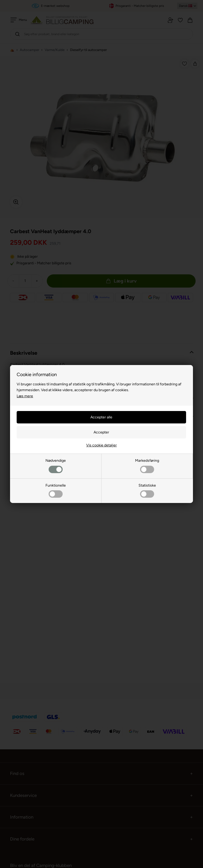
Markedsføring (147, 466)
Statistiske (147, 490)
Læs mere (25, 396)
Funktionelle (56, 490)
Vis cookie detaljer (101, 445)
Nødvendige (56, 466)
